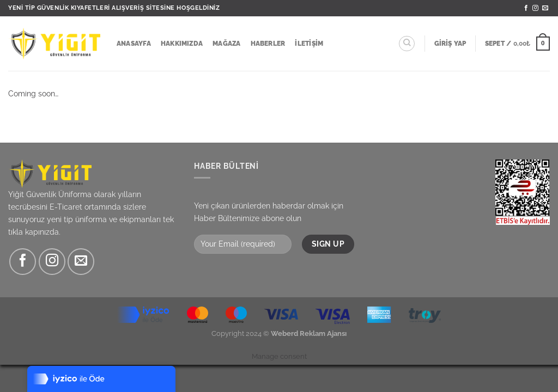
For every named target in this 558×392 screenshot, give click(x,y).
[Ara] (407, 44)
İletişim (309, 44)
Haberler (268, 44)
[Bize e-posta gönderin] (545, 8)
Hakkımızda (182, 44)
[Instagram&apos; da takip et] (535, 8)
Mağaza (226, 44)
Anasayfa (134, 44)
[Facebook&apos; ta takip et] (526, 8)
